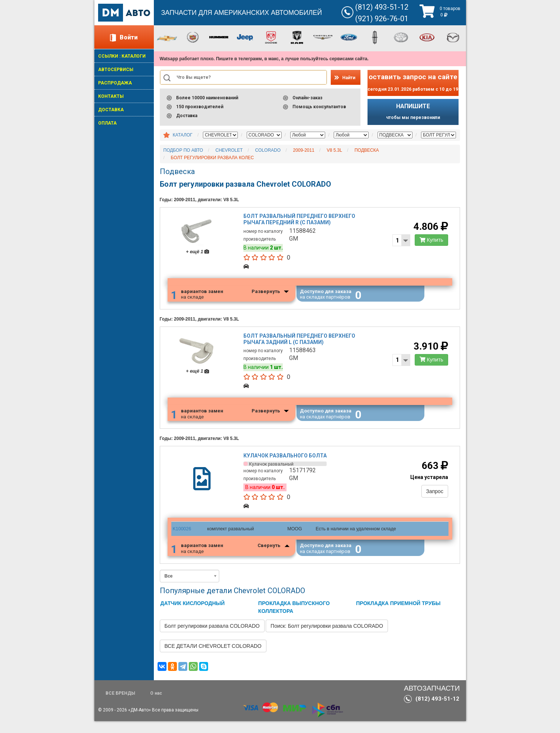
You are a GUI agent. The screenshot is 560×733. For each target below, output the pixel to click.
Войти (129, 37)
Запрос (433, 501)
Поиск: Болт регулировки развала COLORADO (327, 638)
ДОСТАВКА (111, 110)
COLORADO (268, 150)
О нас (156, 705)
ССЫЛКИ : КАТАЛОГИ (122, 56)
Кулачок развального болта (286, 466)
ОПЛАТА (107, 123)
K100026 (182, 539)
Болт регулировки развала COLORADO (212, 638)
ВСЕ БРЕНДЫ (120, 705)
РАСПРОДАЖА (115, 83)
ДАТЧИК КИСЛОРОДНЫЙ (193, 615)
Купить (430, 242)
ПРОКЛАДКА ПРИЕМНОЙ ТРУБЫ (398, 615)
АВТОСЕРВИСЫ (116, 70)
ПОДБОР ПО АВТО (183, 150)
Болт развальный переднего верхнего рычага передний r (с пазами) (300, 221)
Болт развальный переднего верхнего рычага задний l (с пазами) (300, 345)
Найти (349, 78)
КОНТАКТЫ (111, 96)
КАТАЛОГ (183, 135)
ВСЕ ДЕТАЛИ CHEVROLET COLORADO (213, 658)
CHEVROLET (229, 150)
